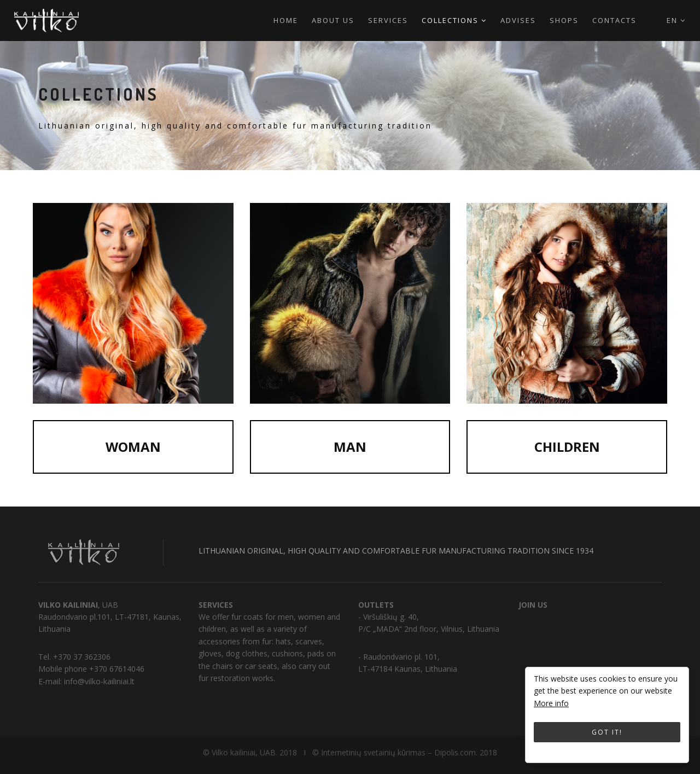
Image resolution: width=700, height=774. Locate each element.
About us (333, 20)
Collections (454, 20)
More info (551, 703)
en (676, 20)
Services (388, 20)
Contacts (614, 20)
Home (286, 20)
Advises (518, 20)
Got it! (607, 732)
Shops (564, 20)
